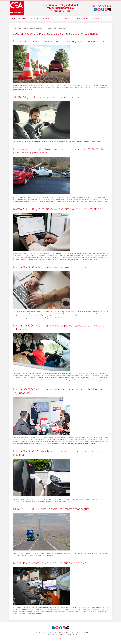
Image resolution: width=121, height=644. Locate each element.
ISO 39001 (34, 18)
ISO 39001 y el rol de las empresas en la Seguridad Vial (47, 97)
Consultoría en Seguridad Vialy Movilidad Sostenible (61, 7)
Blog (105, 18)
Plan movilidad (82, 18)
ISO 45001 (69, 18)
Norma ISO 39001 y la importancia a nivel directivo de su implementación (58, 209)
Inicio (13, 18)
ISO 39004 (57, 18)
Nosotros (23, 18)
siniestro (40, 614)
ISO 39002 (46, 18)
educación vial (57, 312)
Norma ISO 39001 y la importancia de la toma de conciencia (50, 267)
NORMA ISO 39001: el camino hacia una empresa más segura (51, 509)
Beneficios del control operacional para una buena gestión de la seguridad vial (60, 41)
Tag (20, 28)
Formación (96, 18)
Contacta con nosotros (61, 11)
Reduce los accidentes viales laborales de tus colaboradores (50, 563)
